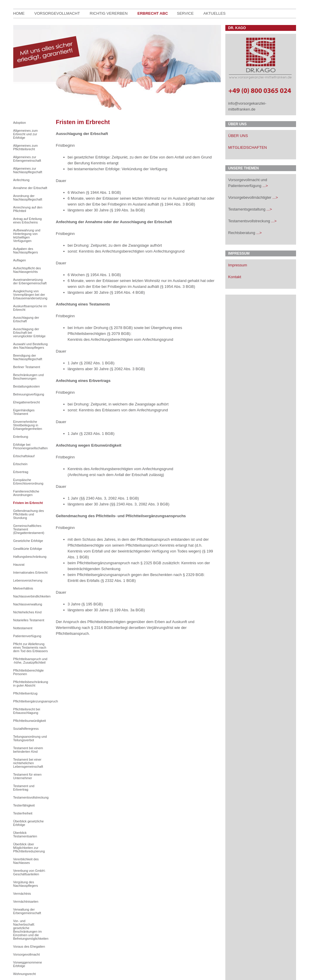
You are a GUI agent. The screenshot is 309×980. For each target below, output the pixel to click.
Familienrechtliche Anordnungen (26, 493)
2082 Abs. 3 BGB (153, 504)
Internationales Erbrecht (30, 572)
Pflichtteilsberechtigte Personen (29, 672)
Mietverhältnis (23, 588)
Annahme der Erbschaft (30, 188)
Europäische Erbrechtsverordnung (28, 482)
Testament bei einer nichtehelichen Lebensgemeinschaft (28, 763)
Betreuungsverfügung (29, 394)
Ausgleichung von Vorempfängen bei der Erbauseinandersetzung (30, 295)
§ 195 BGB (92, 604)
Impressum (238, 265)
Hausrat (19, 565)
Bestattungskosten (27, 386)
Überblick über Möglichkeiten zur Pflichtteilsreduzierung (29, 848)
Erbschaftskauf (24, 456)
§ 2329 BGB (193, 575)
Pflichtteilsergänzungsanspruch (31, 701)
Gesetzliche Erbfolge (28, 541)
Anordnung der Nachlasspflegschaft (28, 198)
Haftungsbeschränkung (30, 557)
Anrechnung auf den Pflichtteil (28, 209)
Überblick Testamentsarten (25, 834)
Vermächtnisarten (26, 901)
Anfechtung (22, 180)
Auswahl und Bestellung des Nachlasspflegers (30, 346)
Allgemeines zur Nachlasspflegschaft (28, 170)
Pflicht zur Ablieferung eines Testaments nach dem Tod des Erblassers (31, 647)
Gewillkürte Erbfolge (28, 549)
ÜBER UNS (238, 136)
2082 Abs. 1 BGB (123, 498)
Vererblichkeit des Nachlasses (26, 861)
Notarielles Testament (29, 620)
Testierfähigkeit (24, 805)
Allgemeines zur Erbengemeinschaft (27, 159)
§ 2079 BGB (119, 334)
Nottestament (23, 628)
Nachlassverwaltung (28, 604)
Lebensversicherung (28, 580)
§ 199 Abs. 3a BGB (127, 210)
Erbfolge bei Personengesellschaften (30, 446)
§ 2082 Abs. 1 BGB (97, 363)
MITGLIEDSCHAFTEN (248, 147)
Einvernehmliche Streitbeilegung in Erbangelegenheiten (28, 425)
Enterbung (21, 437)
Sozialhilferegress (26, 729)
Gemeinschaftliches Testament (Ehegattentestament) (29, 529)
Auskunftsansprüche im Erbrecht (30, 308)
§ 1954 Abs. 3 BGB (177, 287)
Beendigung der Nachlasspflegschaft (28, 357)
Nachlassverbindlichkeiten (31, 596)
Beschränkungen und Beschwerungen (29, 377)
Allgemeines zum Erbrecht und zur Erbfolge (26, 134)
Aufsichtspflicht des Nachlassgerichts (27, 270)
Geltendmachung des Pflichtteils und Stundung (29, 514)
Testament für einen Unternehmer (28, 776)
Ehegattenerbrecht (27, 402)
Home (19, 13)
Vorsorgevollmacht (57, 13)
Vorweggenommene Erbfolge (28, 964)
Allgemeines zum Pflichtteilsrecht (26, 147)
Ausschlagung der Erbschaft (26, 319)
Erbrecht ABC (153, 13)
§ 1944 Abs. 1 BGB (104, 192)
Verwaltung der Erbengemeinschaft (27, 911)
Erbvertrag (21, 472)
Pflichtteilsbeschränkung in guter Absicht (31, 684)
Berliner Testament (27, 367)
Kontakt (235, 277)
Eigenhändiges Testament (24, 412)
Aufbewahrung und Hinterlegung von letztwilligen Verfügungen (27, 236)
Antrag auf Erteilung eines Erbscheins (28, 221)
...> (265, 186)
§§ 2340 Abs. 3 (94, 498)
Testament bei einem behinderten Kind (28, 750)
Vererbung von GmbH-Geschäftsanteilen (29, 872)
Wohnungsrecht (25, 974)
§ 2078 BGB (121, 328)
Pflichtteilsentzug (25, 693)
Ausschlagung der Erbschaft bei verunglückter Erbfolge (29, 333)
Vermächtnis (22, 894)
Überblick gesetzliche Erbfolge (29, 823)
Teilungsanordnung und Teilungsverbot (30, 738)
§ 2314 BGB (101, 628)
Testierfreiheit (23, 813)
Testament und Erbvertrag (24, 788)
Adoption (20, 123)
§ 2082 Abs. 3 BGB (127, 369)
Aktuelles (215, 13)
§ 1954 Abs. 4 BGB (127, 292)
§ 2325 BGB (151, 563)
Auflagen (20, 260)
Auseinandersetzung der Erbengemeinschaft (30, 281)
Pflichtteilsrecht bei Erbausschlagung (27, 711)
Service (185, 13)
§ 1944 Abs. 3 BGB (177, 204)
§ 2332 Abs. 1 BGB (118, 581)
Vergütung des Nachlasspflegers (26, 884)
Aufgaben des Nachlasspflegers (26, 251)
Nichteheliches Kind (28, 612)
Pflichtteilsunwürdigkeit (30, 721)
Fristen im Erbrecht (28, 503)
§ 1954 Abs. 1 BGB (104, 275)
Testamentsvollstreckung (31, 797)
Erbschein (20, 464)
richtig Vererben (109, 13)
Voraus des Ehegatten (29, 946)
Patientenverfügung (27, 636)
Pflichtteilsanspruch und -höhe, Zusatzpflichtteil (30, 661)
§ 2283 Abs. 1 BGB (97, 434)
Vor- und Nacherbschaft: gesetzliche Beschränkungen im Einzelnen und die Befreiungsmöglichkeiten (31, 930)
